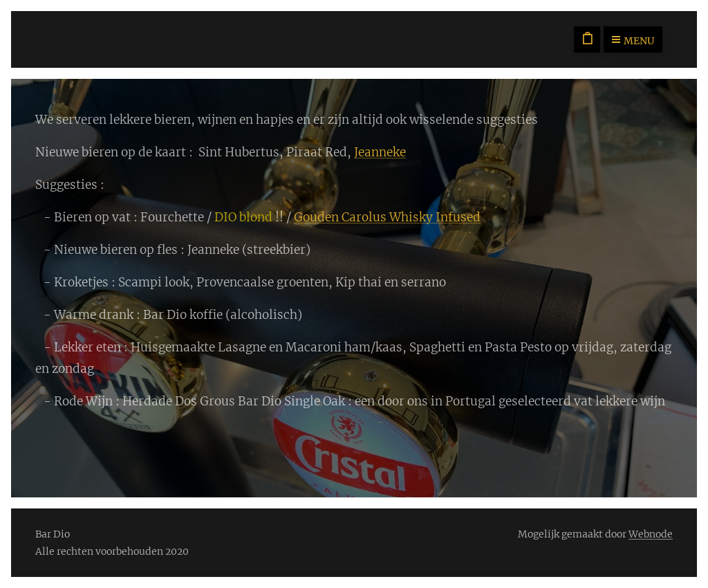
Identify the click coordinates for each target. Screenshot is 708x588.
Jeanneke (380, 152)
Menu (633, 41)
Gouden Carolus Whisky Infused (387, 217)
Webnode (651, 534)
